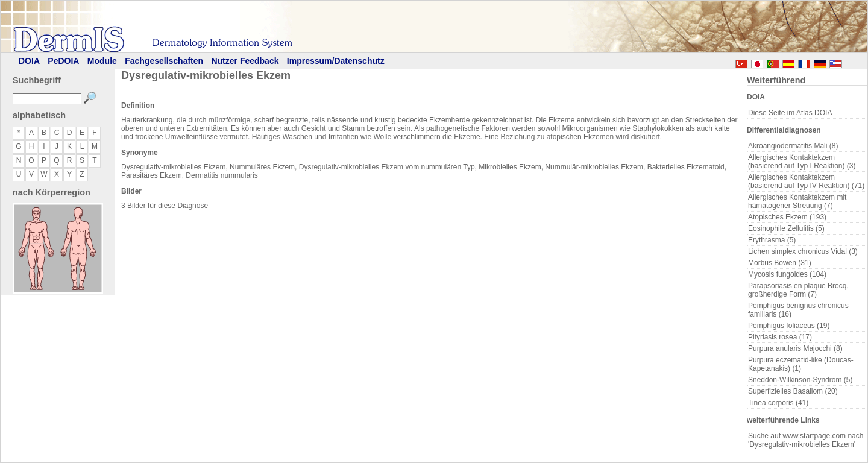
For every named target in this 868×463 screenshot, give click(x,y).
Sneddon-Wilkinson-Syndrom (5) (800, 380)
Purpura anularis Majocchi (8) (795, 348)
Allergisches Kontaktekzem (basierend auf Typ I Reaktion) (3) (802, 162)
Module (102, 61)
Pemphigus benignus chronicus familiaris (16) (798, 310)
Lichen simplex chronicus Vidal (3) (803, 251)
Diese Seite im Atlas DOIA (790, 113)
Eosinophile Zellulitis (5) (786, 228)
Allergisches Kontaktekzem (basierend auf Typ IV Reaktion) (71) (806, 181)
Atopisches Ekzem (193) (787, 217)
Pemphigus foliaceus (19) (789, 326)
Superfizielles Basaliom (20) (793, 391)
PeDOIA (63, 61)
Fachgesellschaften (164, 61)
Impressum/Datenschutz (336, 61)
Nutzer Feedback (245, 61)
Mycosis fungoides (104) (787, 274)
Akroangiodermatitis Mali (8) (793, 146)
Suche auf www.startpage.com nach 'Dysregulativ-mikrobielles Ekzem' (806, 440)
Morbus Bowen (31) (780, 263)
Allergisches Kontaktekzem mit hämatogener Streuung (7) (797, 201)
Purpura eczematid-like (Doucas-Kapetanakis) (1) (801, 364)
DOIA (29, 61)
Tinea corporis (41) (778, 403)
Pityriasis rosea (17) (780, 337)
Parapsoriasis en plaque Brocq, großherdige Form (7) (798, 290)
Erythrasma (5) (772, 240)
